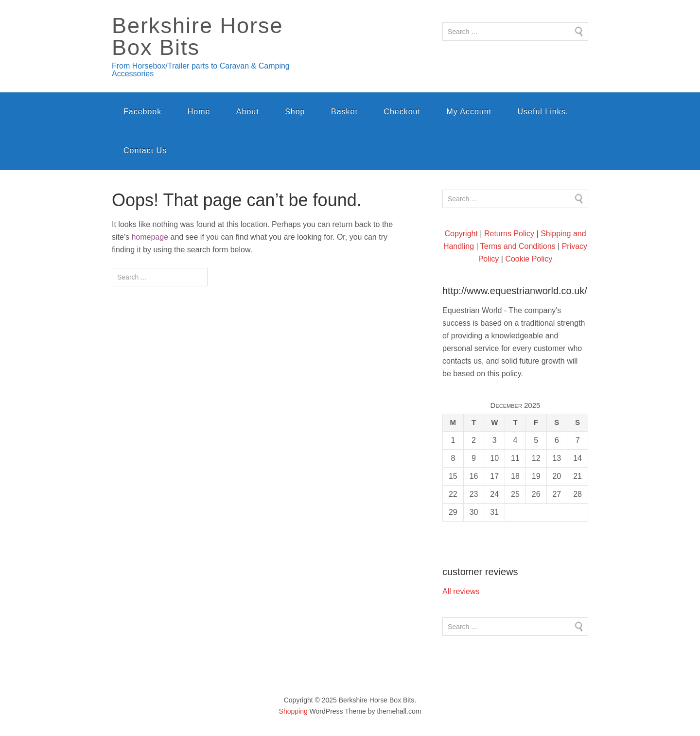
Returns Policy (509, 234)
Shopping (293, 711)
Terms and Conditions (518, 246)
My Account (469, 112)
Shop (295, 112)
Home (199, 112)
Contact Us (145, 150)
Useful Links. (543, 112)
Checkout (402, 112)
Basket (344, 112)
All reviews (461, 591)
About (248, 112)
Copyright (461, 234)
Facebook (142, 112)
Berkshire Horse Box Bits (198, 36)
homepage (150, 237)
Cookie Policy (529, 259)
